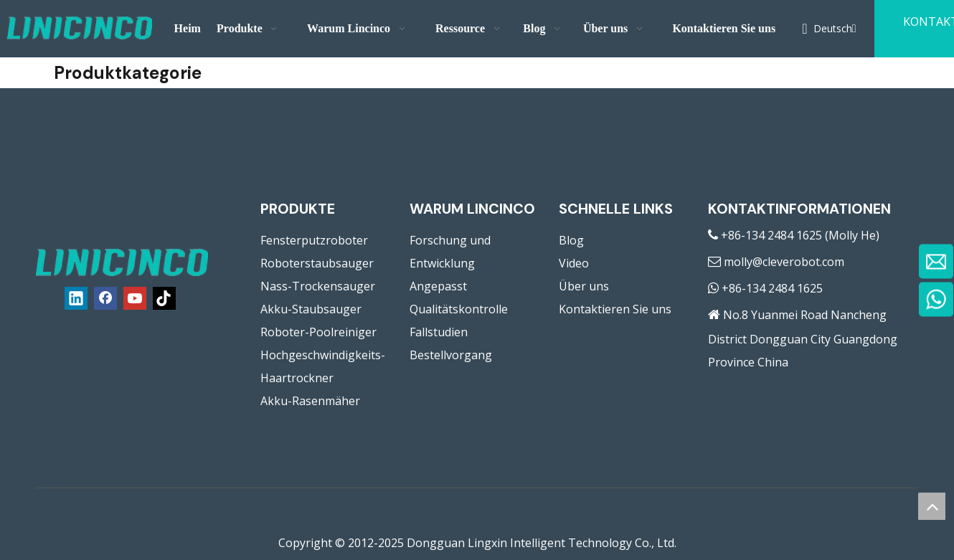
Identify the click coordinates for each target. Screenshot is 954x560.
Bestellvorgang (451, 355)
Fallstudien (439, 332)
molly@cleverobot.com (784, 262)
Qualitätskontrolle (459, 309)
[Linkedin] (76, 298)
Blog (571, 240)
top (932, 506)
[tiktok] (164, 298)
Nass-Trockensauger (318, 286)
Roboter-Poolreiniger (318, 332)
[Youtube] (135, 298)
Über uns (584, 286)
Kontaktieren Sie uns (615, 309)
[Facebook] (105, 298)
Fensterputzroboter (314, 240)
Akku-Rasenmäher (310, 401)
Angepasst (438, 286)
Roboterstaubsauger (317, 263)
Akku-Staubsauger (311, 309)
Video (574, 263)
